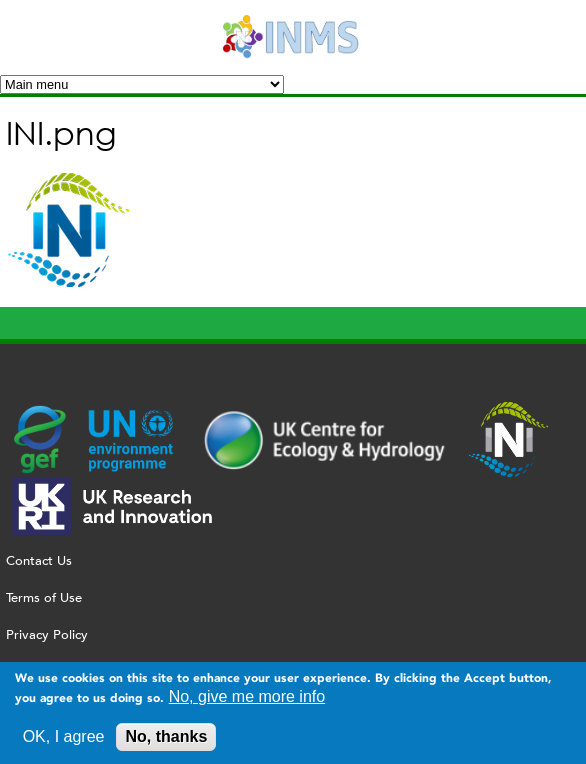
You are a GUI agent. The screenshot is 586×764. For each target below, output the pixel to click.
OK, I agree (64, 742)
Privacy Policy (47, 634)
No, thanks (166, 742)
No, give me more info (247, 702)
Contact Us (39, 560)
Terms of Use (44, 597)
